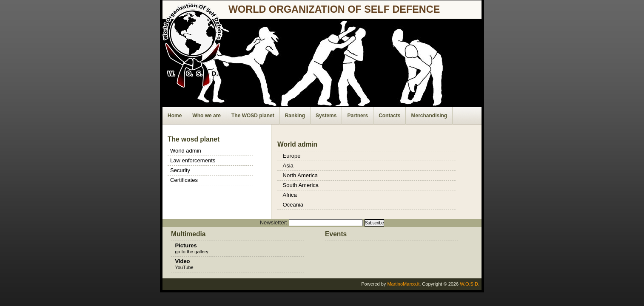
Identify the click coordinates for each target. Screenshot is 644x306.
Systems (326, 116)
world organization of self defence (334, 9)
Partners (358, 116)
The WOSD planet (253, 116)
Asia (288, 166)
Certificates (184, 180)
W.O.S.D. (470, 284)
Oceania (293, 205)
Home (175, 116)
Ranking (295, 116)
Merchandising (429, 116)
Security (180, 170)
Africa (290, 195)
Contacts (389, 116)
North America (300, 175)
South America (301, 185)
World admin (186, 151)
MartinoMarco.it (403, 284)
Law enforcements (193, 160)
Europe (292, 156)
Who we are (207, 116)
